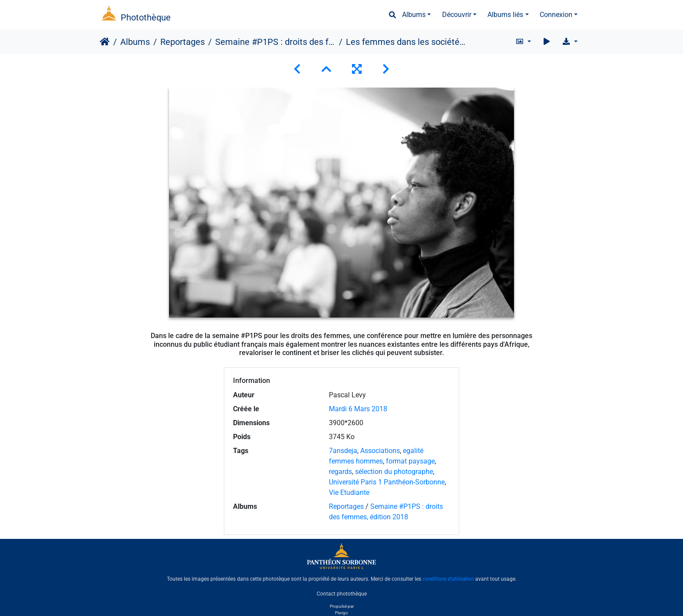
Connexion (556, 15)
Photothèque (146, 17)
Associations (380, 451)
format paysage (410, 461)
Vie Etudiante (349, 492)
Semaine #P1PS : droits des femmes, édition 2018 (275, 42)
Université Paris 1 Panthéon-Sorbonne (387, 482)
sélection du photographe (394, 472)
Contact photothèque (342, 594)
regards (340, 472)
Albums (414, 15)
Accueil (105, 42)
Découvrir (457, 15)
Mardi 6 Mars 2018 (358, 409)
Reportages (183, 42)
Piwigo (341, 613)
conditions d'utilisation (448, 579)
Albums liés (505, 15)
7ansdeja (343, 451)
